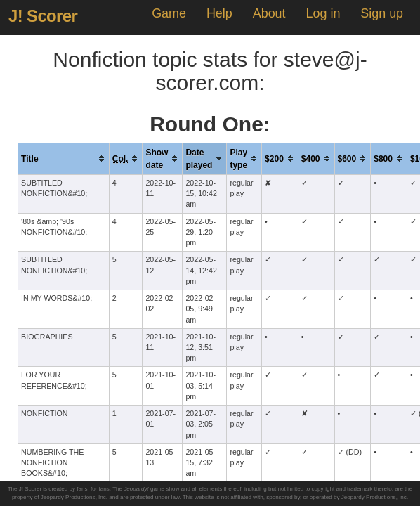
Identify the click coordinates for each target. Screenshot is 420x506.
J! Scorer (43, 16)
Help (219, 13)
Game (169, 13)
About (269, 13)
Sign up (382, 13)
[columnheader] (64, 158)
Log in (323, 13)
